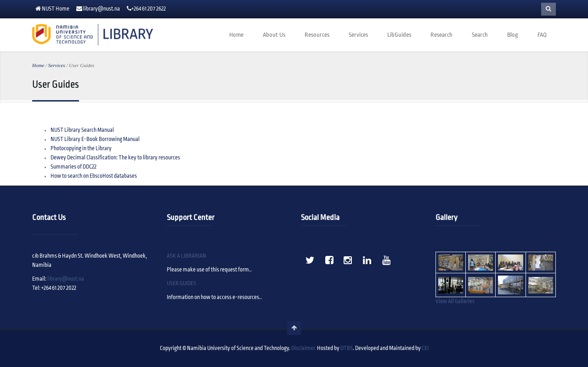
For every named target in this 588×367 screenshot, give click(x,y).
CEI (425, 348)
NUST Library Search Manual (82, 130)
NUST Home (56, 9)
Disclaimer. (304, 348)
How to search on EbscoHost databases (94, 176)
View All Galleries (455, 302)
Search (480, 35)
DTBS (347, 348)
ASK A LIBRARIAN (187, 256)
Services (358, 35)
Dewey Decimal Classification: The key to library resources (115, 158)
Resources (317, 35)
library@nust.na (102, 9)
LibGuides (399, 35)
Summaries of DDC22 (73, 167)
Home (236, 35)
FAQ (542, 35)
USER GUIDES (181, 284)
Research (441, 35)
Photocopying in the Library (81, 149)
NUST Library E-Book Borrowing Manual (95, 139)
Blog (513, 35)
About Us (274, 35)
